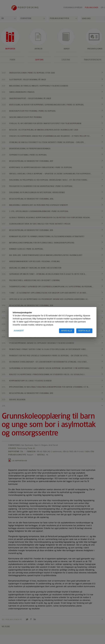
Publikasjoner (92, 8)
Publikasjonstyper (59, 18)
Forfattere (26, 18)
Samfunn (39, 60)
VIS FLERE (6, 626)
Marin (13, 60)
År (3, 18)
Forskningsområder (73, 8)
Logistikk (66, 60)
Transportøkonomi (93, 60)
